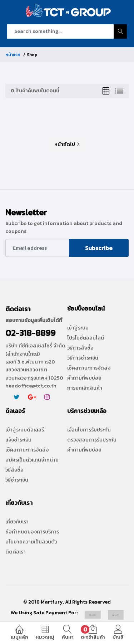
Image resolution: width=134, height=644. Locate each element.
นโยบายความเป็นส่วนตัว (31, 542)
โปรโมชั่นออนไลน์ (86, 338)
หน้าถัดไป (67, 144)
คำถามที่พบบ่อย (84, 378)
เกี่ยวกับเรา (17, 522)
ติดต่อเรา (16, 552)
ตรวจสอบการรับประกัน (92, 440)
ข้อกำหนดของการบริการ (32, 532)
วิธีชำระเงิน (17, 480)
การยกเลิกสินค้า (85, 388)
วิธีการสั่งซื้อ (80, 348)
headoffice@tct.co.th (31, 386)
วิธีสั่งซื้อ (14, 470)
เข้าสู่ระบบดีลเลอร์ (25, 430)
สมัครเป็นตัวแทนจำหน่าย (32, 460)
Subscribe (99, 248)
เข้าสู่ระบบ (78, 328)
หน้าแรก (13, 55)
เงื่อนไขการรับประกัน (89, 430)
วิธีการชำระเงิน (83, 358)
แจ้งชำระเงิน (18, 440)
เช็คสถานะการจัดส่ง (89, 368)
